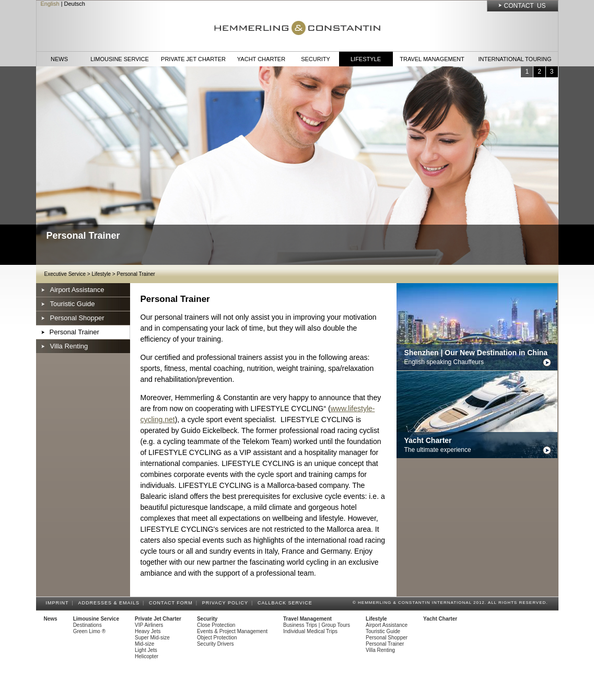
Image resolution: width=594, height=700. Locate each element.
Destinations (88, 625)
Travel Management (432, 59)
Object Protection (217, 638)
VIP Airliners (149, 625)
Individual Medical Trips (310, 631)
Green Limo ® (89, 631)
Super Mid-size (152, 638)
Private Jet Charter (193, 59)
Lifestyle (366, 59)
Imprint (59, 603)
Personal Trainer (136, 274)
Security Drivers (216, 644)
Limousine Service (120, 59)
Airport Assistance (77, 290)
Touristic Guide (73, 304)
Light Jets (146, 650)
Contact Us (525, 6)
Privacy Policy (227, 603)
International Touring (515, 59)
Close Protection (216, 625)
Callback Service (287, 603)
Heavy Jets (148, 631)
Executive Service (65, 274)
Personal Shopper (77, 318)
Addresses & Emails (111, 603)
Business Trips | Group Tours (317, 625)
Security (316, 59)
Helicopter (147, 656)
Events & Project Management (232, 631)
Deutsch (75, 4)
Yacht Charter (261, 59)
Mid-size (144, 644)
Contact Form (172, 603)
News (59, 59)
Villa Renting (69, 346)
